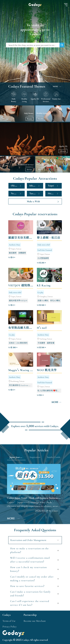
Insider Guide (54, 457)
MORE (57, 86)
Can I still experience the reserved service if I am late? (30, 603)
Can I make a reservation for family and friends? (30, 594)
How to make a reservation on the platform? (29, 550)
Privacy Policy (10, 627)
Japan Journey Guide (18, 457)
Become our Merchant (35, 621)
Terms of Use (9, 621)
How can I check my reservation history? (28, 569)
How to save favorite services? (27, 586)
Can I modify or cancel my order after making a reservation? (32, 579)
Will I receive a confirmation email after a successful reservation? (30, 560)
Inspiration (35, 457)
